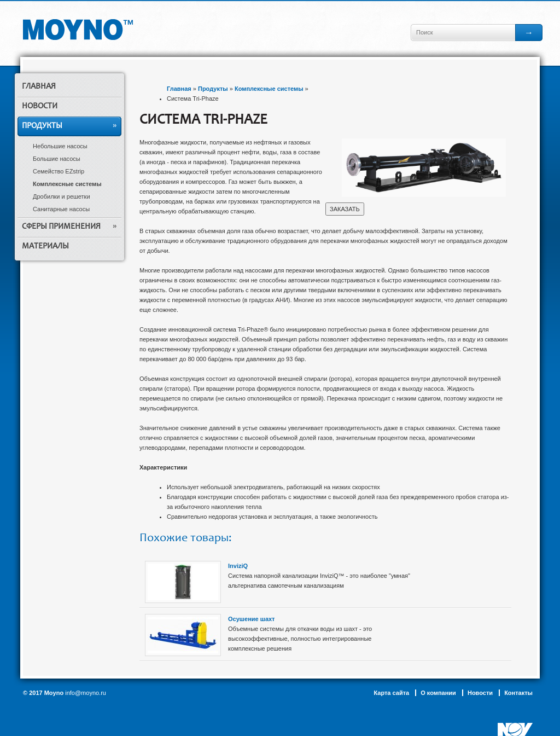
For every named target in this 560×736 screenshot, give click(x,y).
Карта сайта (391, 693)
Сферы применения (61, 227)
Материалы (45, 247)
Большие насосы (57, 159)
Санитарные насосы (61, 209)
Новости (40, 106)
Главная (39, 87)
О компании (438, 693)
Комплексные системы (67, 184)
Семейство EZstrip (59, 171)
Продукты (42, 126)
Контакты (518, 693)
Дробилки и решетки (62, 196)
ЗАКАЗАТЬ (345, 209)
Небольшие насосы (60, 146)
